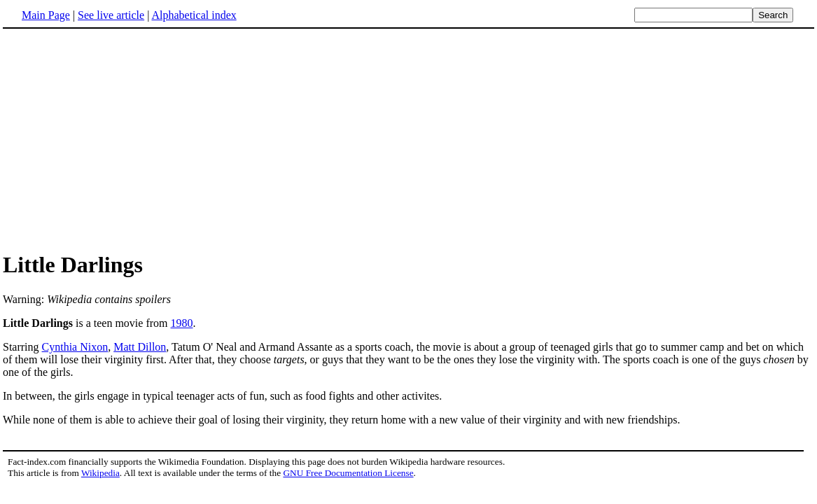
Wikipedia (100, 473)
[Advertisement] (120, 139)
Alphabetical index (194, 15)
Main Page (46, 15)
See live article (111, 15)
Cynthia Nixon (75, 347)
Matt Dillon (140, 347)
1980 (182, 323)
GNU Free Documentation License (348, 473)
